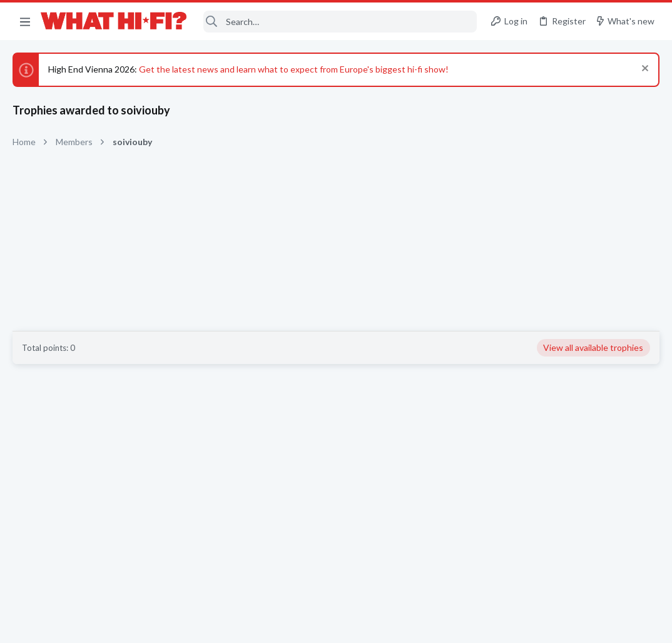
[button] (25, 21)
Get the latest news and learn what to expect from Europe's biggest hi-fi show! (294, 69)
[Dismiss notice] (644, 70)
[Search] (340, 22)
